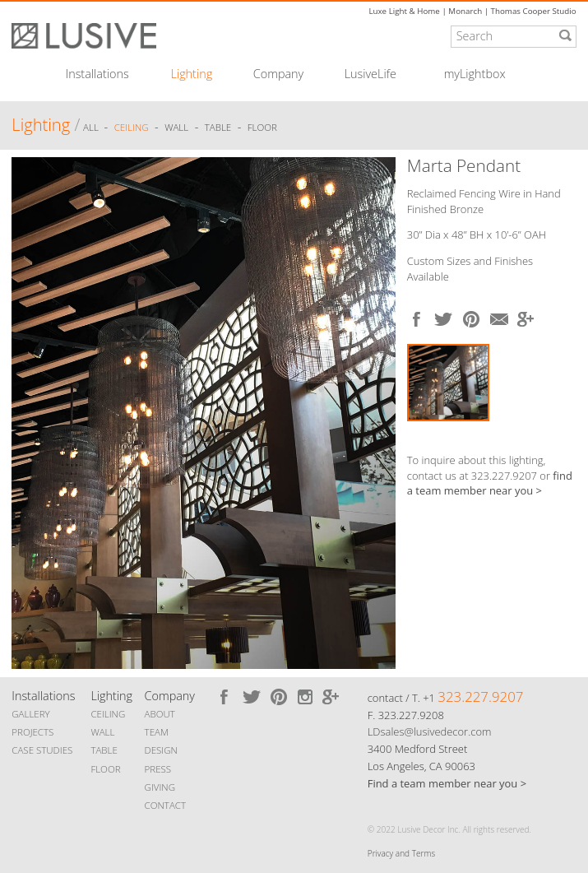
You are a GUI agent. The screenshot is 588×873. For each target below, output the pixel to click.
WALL (102, 732)
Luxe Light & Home (404, 11)
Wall (176, 127)
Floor (262, 127)
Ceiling (132, 127)
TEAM (157, 732)
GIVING (160, 787)
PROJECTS (32, 732)
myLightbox (475, 74)
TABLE (104, 750)
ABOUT (160, 714)
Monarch (465, 11)
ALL (92, 127)
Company (278, 74)
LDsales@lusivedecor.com (430, 731)
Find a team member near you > (447, 783)
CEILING (108, 714)
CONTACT (165, 805)
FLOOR (105, 769)
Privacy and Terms (401, 853)
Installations (97, 74)
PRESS (158, 769)
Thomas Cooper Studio (534, 11)
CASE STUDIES (42, 750)
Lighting (192, 74)
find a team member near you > (490, 483)
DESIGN (161, 750)
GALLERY (30, 714)
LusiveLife (370, 74)
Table (218, 127)
